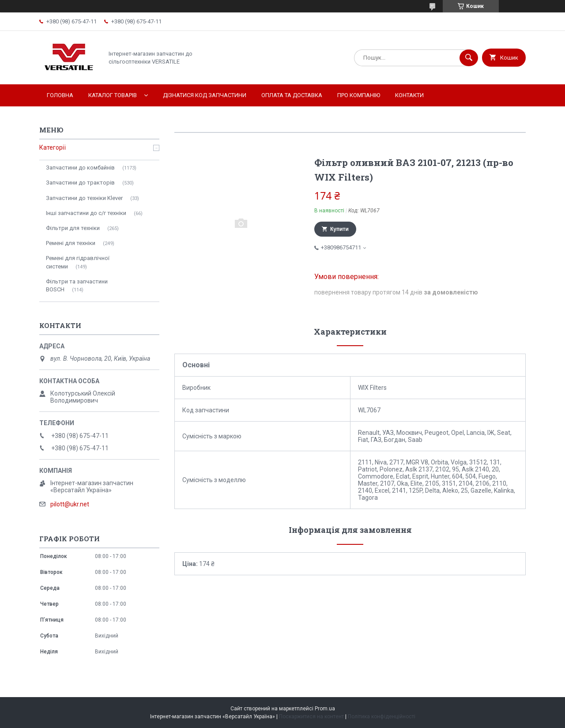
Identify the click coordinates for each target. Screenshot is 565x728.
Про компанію (359, 95)
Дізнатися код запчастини (205, 95)
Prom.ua (325, 709)
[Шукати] (469, 58)
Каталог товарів (113, 95)
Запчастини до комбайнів (80, 168)
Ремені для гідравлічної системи (78, 262)
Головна (60, 95)
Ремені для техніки (71, 243)
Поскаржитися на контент (311, 717)
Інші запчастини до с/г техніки (86, 213)
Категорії (53, 147)
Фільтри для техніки (73, 228)
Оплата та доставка (292, 95)
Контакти (409, 95)
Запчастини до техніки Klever (84, 198)
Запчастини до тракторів (80, 183)
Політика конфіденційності (382, 717)
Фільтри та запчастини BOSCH (77, 285)
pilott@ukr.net (70, 504)
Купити (339, 229)
